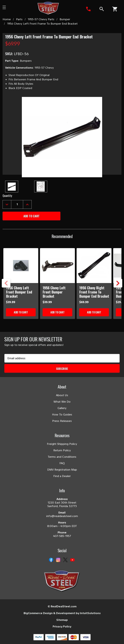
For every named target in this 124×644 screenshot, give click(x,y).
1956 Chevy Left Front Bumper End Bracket (19, 292)
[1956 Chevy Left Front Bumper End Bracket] (21, 266)
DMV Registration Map (62, 470)
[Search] (101, 9)
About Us (62, 395)
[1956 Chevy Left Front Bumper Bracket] (58, 266)
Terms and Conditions (62, 457)
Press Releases (62, 421)
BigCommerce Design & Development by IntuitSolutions (62, 613)
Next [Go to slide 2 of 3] (118, 287)
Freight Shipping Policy (62, 444)
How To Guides (62, 414)
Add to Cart (21, 312)
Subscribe (62, 369)
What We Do (62, 402)
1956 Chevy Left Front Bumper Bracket (54, 292)
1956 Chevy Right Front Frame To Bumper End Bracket (94, 292)
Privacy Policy (62, 626)
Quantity (7, 196)
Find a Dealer (62, 476)
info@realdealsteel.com (62, 516)
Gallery (62, 408)
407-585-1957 (62, 536)
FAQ (62, 463)
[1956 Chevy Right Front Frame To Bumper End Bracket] (94, 266)
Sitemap (62, 620)
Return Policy (62, 450)
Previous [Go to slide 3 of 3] (6, 287)
